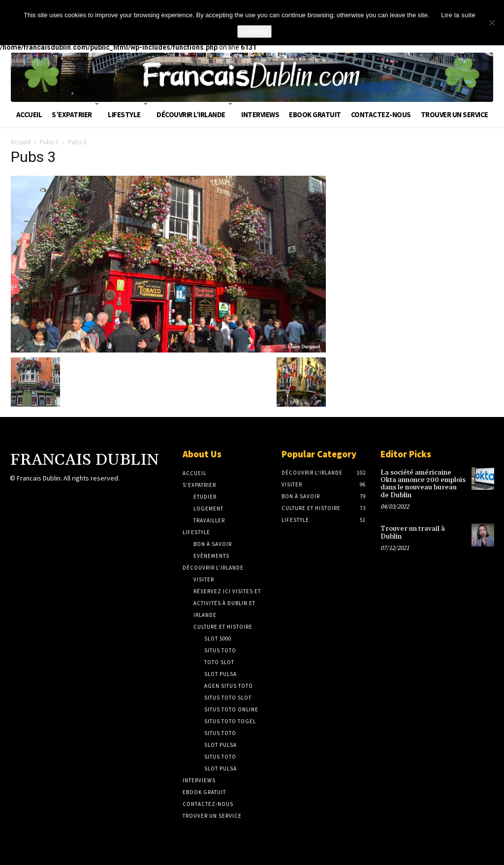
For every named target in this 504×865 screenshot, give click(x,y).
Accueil (21, 142)
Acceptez (254, 31)
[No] (492, 23)
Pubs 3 (49, 142)
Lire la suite (458, 15)
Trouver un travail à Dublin (413, 532)
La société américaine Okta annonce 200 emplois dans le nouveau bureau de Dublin (423, 484)
